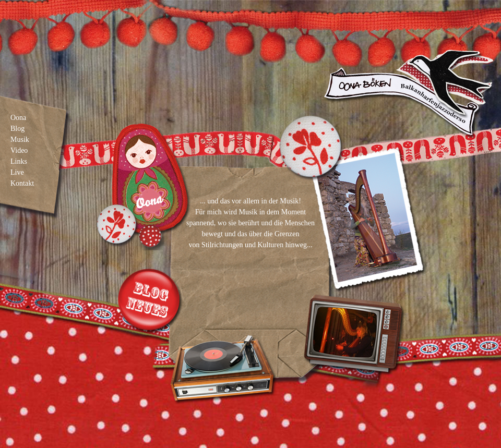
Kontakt (22, 183)
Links (19, 161)
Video (19, 150)
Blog (17, 129)
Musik (20, 140)
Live (17, 172)
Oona (18, 118)
